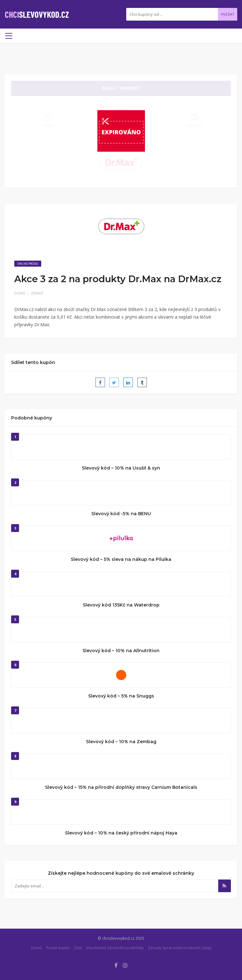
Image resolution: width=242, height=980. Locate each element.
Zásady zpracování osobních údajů (180, 948)
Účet (78, 948)
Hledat (228, 14)
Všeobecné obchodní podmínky (115, 948)
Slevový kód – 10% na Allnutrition (121, 651)
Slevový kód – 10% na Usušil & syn (121, 468)
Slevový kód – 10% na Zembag (121, 742)
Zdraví (37, 293)
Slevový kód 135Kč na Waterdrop (121, 605)
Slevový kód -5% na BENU (121, 514)
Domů (20, 293)
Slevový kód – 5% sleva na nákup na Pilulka (121, 559)
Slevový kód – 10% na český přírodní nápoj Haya (121, 833)
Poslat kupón (58, 948)
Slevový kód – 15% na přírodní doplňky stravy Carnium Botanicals (121, 787)
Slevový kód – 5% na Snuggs (121, 696)
